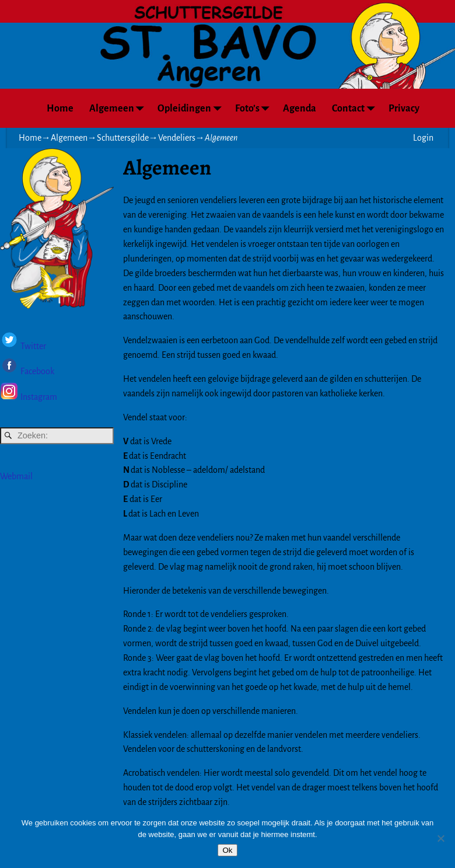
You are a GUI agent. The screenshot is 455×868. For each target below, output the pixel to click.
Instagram (39, 398)
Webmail (16, 476)
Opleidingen (192, 109)
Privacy (404, 109)
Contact (356, 109)
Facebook (36, 372)
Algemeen (120, 109)
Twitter (33, 346)
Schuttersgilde (123, 138)
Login (423, 138)
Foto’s (255, 109)
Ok (227, 850)
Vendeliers (177, 138)
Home (60, 109)
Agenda (300, 109)
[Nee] (440, 838)
